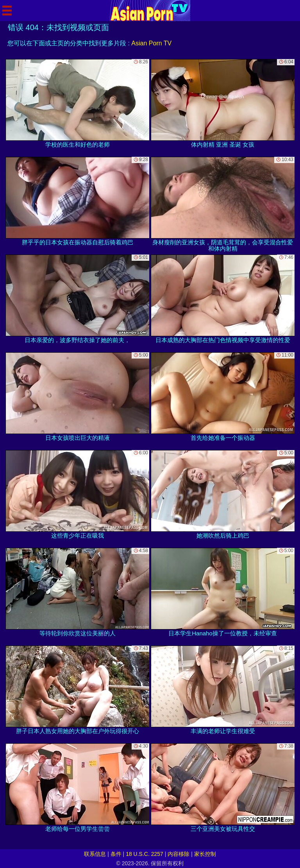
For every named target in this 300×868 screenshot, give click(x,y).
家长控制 (205, 854)
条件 (116, 854)
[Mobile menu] (7, 11)
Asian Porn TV (151, 43)
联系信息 (95, 854)
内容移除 (179, 854)
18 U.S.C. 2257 (145, 854)
